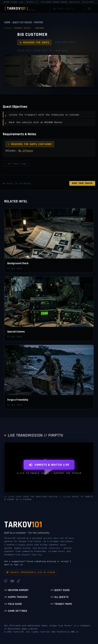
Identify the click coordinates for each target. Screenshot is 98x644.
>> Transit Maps (61, 604)
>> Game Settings (16, 611)
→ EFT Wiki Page (16, 164)
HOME (7, 22)
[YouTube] (12, 581)
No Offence (26, 151)
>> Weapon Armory (16, 590)
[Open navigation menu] (89, 9)
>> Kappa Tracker (16, 597)
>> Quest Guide (60, 590)
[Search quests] (69, 9)
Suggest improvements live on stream (31, 572)
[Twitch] (6, 581)
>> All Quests (59, 597)
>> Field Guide (13, 604)
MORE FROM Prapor (82, 183)
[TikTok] (18, 581)
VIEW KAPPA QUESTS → (67, 42)
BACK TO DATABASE (17, 183)
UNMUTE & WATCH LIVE (49, 465)
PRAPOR (39, 22)
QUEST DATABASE (22, 22)
